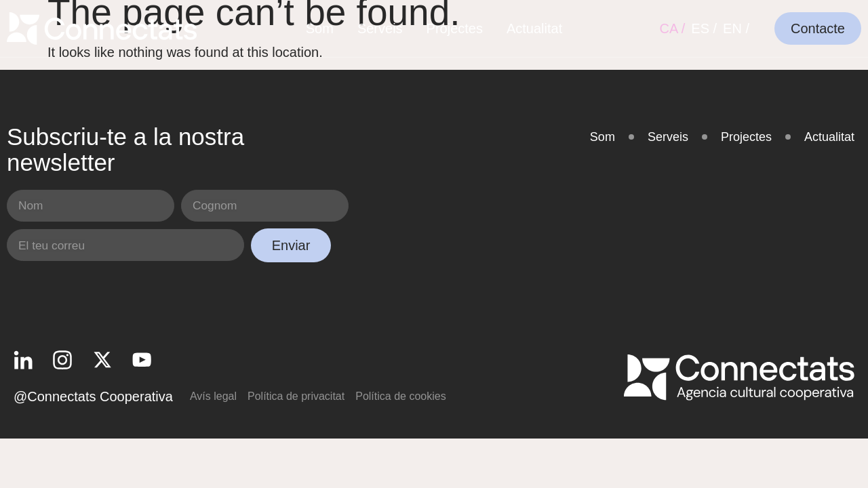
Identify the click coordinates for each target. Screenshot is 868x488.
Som (320, 28)
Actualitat (534, 28)
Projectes (455, 28)
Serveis (380, 28)
